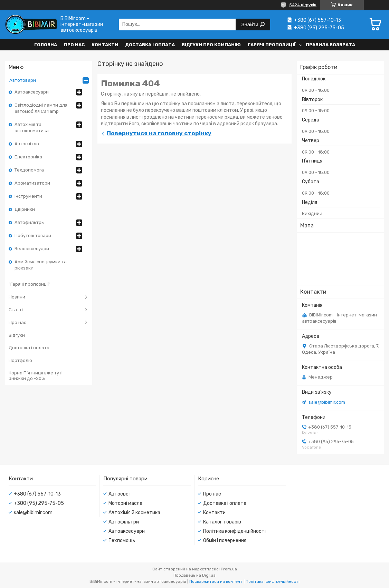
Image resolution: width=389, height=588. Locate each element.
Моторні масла (125, 503)
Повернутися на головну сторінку (159, 133)
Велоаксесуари (32, 249)
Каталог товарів (222, 522)
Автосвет (120, 494)
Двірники (25, 209)
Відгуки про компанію (211, 45)
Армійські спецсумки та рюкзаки (41, 265)
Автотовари (23, 80)
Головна (46, 45)
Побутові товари (33, 236)
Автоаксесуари (32, 92)
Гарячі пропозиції (272, 45)
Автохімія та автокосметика (32, 128)
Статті (16, 310)
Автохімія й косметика (134, 513)
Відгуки (17, 335)
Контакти (105, 45)
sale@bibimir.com (327, 402)
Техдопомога (29, 170)
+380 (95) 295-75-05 (39, 503)
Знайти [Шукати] (250, 24)
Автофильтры (30, 222)
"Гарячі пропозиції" (30, 284)
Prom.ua (229, 569)
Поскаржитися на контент (216, 581)
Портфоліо (20, 360)
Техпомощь (122, 541)
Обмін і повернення (225, 541)
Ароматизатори (32, 183)
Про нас (74, 45)
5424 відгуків (303, 5)
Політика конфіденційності (234, 531)
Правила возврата (330, 45)
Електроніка (28, 157)
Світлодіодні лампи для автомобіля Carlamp (41, 108)
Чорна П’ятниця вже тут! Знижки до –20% (36, 376)
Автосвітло (27, 144)
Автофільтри (124, 522)
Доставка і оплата (150, 45)
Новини (17, 297)
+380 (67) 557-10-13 (37, 494)
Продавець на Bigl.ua (194, 575)
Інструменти (28, 196)
